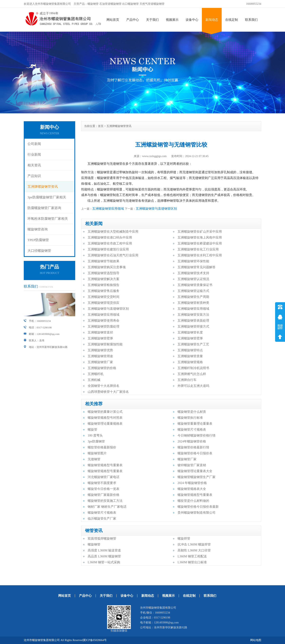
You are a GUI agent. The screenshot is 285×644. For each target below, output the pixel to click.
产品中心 (133, 20)
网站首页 (113, 20)
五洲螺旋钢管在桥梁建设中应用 (200, 243)
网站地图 (256, 640)
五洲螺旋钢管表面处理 (193, 321)
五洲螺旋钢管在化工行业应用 (198, 249)
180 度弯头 (95, 435)
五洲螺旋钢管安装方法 (193, 315)
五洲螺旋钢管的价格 (102, 368)
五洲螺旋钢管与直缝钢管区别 (156, 209)
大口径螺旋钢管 (39, 251)
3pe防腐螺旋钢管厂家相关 (47, 197)
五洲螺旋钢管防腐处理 (104, 326)
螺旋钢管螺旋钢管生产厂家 (197, 477)
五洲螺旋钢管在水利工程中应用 (200, 255)
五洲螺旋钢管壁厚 (100, 338)
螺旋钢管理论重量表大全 (195, 471)
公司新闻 (34, 144)
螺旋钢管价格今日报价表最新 (198, 507)
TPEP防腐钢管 (38, 240)
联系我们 (251, 20)
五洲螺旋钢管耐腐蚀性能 (105, 344)
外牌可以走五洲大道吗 (193, 386)
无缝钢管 (94, 459)
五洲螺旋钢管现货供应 (104, 303)
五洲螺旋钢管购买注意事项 (107, 267)
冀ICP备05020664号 (95, 640)
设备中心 (192, 20)
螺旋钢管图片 (97, 453)
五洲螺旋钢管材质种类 (193, 303)
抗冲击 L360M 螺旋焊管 (194, 544)
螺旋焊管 (184, 538)
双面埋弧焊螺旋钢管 (102, 538)
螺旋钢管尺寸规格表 (192, 429)
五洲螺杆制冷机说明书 (193, 368)
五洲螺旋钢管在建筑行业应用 (108, 249)
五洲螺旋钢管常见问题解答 (197, 267)
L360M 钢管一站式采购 (104, 562)
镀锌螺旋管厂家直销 (192, 465)
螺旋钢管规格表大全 (192, 489)
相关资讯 (34, 165)
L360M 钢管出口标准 (192, 562)
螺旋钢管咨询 (38, 229)
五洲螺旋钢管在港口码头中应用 (110, 237)
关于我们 (152, 20)
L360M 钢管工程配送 (192, 556)
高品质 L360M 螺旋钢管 (104, 556)
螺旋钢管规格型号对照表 (105, 418)
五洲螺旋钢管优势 (100, 350)
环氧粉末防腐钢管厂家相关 (48, 219)
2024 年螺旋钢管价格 (192, 483)
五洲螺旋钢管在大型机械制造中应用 (113, 232)
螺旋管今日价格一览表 (104, 489)
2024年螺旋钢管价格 (192, 441)
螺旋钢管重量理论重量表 (195, 424)
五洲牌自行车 (187, 380)
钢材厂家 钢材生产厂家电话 (107, 507)
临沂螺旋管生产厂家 (102, 519)
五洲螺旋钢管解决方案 (104, 279)
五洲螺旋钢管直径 (100, 332)
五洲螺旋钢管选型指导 (104, 273)
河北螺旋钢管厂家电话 (104, 477)
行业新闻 (34, 155)
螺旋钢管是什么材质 (192, 412)
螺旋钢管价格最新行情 (193, 447)
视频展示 (172, 20)
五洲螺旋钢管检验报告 (104, 285)
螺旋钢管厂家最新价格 (104, 495)
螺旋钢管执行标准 (190, 418)
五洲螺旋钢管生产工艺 (193, 344)
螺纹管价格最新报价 (102, 447)
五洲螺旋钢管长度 (190, 332)
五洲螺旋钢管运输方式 (193, 291)
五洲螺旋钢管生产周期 (193, 297)
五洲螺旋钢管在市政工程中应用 (110, 243)
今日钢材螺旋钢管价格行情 (197, 435)
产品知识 (34, 176)
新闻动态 (212, 20)
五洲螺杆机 (96, 374)
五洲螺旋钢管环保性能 (193, 261)
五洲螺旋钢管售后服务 (104, 291)
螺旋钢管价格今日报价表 (195, 453)
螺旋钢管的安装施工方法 (105, 501)
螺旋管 (92, 429)
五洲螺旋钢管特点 (190, 350)
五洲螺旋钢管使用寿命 (104, 321)
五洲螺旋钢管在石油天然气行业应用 (113, 255)
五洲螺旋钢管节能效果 (104, 261)
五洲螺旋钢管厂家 (100, 362)
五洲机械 (94, 380)
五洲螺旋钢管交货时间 (104, 297)
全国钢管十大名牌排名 (104, 386)
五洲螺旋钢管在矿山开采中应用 (200, 232)
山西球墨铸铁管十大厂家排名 (108, 392)
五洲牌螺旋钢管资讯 (43, 187)
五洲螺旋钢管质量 (190, 356)
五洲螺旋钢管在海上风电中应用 (200, 237)
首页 (101, 126)
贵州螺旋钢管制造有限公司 (197, 513)
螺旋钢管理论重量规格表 (105, 424)
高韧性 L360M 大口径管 (194, 550)
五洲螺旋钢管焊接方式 (193, 326)
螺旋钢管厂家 (187, 459)
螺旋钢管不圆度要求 (102, 483)
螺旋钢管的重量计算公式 (105, 412)
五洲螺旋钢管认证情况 (193, 279)
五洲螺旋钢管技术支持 (193, 273)
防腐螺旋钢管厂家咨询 (44, 208)
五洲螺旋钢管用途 (100, 356)
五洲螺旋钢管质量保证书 (195, 285)
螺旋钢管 (94, 544)
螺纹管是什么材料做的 (193, 501)
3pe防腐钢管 (96, 441)
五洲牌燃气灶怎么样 (192, 374)
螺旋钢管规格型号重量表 (105, 465)
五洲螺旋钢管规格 (190, 362)
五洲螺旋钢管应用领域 (108, 209)
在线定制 (232, 20)
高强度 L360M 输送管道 (104, 550)
